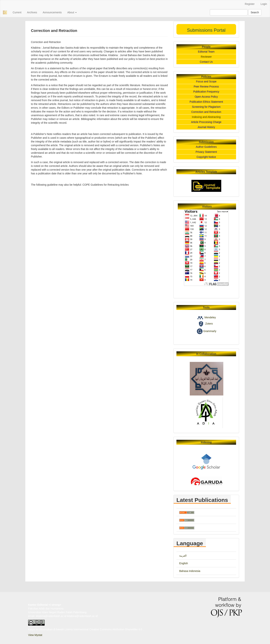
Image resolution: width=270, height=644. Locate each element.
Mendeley (210, 317)
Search (255, 12)
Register (250, 4)
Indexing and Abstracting (206, 117)
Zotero (209, 324)
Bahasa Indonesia (190, 571)
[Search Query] (229, 12)
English (184, 563)
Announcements (52, 12)
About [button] (72, 12)
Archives (32, 12)
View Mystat (35, 635)
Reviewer (206, 57)
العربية (183, 556)
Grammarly (210, 331)
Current (17, 12)
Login (264, 4)
